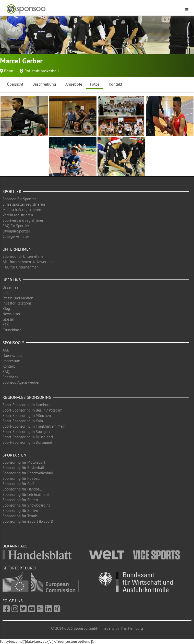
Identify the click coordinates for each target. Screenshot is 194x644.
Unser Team (12, 287)
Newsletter (11, 314)
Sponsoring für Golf (18, 484)
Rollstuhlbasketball (42, 71)
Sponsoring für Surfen (20, 511)
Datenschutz (13, 355)
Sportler (12, 191)
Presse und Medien (18, 298)
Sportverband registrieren (23, 220)
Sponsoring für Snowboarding (27, 505)
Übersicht (15, 84)
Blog (6, 308)
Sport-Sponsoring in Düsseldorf (28, 437)
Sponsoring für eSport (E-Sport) (28, 521)
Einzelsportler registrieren (24, 204)
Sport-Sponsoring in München (27, 415)
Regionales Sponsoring (27, 397)
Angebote (74, 84)
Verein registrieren (18, 215)
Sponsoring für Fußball (21, 478)
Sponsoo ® (14, 343)
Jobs (6, 293)
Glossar (8, 319)
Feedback (10, 377)
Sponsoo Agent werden (21, 382)
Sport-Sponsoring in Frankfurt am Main (34, 426)
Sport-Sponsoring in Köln (23, 421)
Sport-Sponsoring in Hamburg (27, 405)
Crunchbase (12, 330)
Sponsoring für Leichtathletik (26, 494)
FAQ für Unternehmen (21, 267)
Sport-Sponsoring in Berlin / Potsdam (32, 410)
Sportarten (14, 455)
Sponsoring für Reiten (20, 500)
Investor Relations (17, 303)
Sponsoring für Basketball (23, 468)
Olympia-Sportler (16, 231)
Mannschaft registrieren (22, 210)
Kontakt (116, 84)
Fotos (95, 84)
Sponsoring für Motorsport (24, 462)
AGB (6, 350)
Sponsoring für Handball (22, 489)
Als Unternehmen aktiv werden (28, 262)
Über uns (12, 280)
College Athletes (16, 236)
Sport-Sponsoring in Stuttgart (26, 432)
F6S (6, 325)
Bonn (9, 71)
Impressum (11, 361)
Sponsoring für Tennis (20, 516)
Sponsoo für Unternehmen (24, 256)
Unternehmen (17, 249)
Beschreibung (44, 84)
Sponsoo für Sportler (19, 199)
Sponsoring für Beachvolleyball (28, 473)
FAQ (6, 372)
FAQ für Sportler (16, 226)
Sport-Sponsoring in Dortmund (27, 442)
